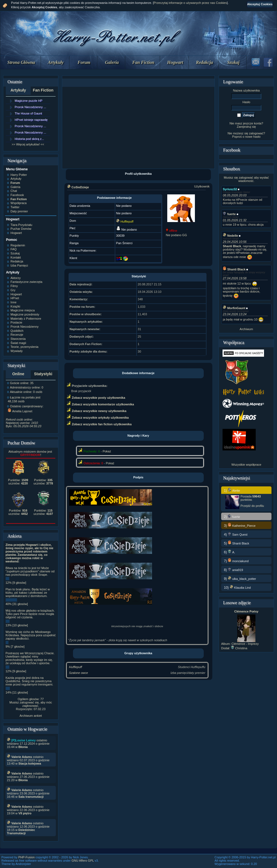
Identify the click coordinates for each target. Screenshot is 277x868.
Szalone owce (79, 673)
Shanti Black (234, 269)
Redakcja (204, 62)
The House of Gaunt (28, 113)
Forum (84, 62)
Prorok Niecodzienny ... (30, 107)
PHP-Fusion (26, 857)
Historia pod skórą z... (29, 139)
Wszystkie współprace (246, 465)
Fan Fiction (143, 62)
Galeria (112, 62)
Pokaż (107, 451)
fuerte (229, 214)
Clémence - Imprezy (245, 644)
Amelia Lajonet (20, 411)
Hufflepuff (76, 667)
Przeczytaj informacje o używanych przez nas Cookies (190, 3)
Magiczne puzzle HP (28, 101)
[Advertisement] (138, 128)
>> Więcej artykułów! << (28, 144)
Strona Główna (21, 62)
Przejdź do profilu (252, 506)
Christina (239, 648)
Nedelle (230, 236)
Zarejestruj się (246, 127)
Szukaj (233, 62)
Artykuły (56, 62)
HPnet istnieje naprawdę (31, 120)
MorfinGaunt (234, 308)
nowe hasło (253, 137)
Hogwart (175, 62)
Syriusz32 (230, 189)
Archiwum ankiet (31, 716)
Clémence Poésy (246, 611)
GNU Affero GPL (83, 861)
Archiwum (246, 329)
